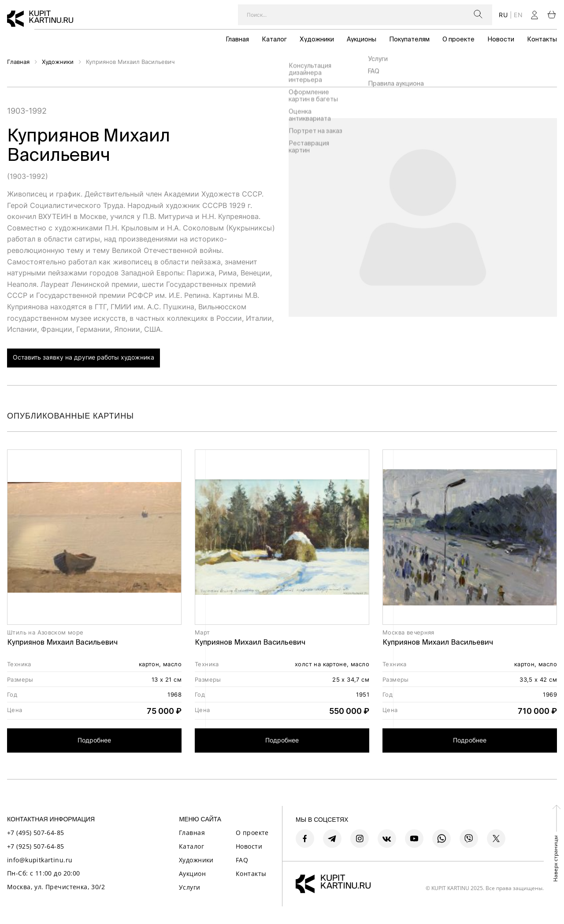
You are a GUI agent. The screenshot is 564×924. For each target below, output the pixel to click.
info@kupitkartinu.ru (40, 860)
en (518, 15)
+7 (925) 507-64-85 (36, 846)
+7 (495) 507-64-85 (36, 833)
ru (503, 15)
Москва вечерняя (408, 632)
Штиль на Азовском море (45, 632)
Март (202, 632)
